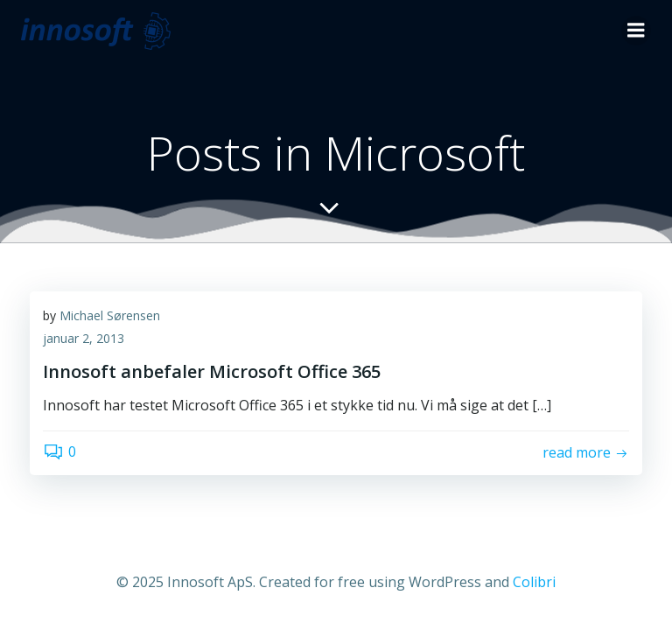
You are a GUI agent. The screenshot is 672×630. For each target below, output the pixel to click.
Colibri (534, 582)
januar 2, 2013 (84, 338)
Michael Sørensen (110, 315)
